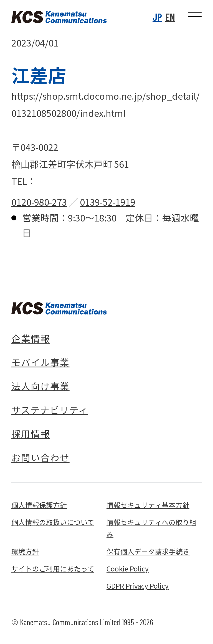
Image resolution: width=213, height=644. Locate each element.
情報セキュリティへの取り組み (151, 528)
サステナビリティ (50, 410)
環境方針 (25, 551)
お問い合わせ (40, 457)
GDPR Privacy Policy (138, 586)
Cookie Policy (128, 568)
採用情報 (31, 433)
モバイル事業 (40, 362)
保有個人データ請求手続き (148, 551)
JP (157, 17)
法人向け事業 (40, 386)
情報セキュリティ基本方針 (148, 505)
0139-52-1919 (108, 202)
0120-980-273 (39, 202)
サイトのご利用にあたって (53, 568)
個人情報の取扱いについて (53, 522)
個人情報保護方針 (39, 505)
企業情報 (31, 338)
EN (170, 17)
